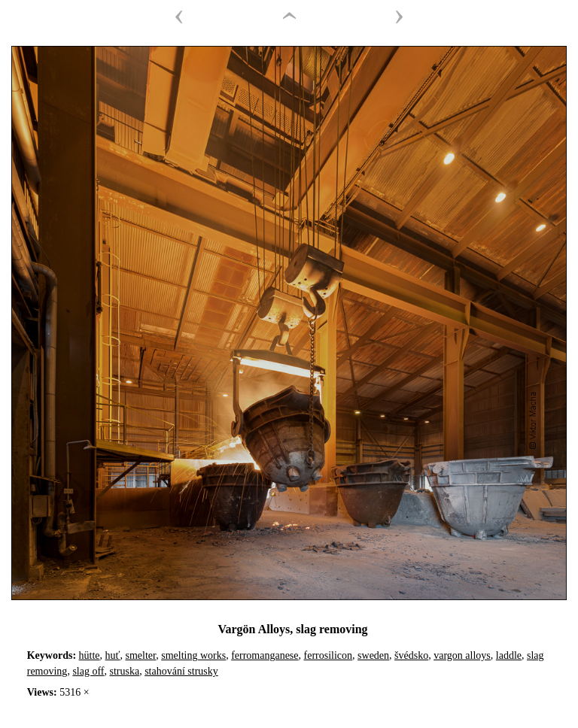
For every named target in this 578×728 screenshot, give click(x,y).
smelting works (193, 655)
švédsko (411, 655)
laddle (509, 655)
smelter (141, 655)
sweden (373, 655)
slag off (88, 671)
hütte (90, 655)
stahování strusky (181, 671)
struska (125, 671)
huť (113, 655)
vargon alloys (462, 655)
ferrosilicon (329, 655)
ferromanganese (265, 655)
